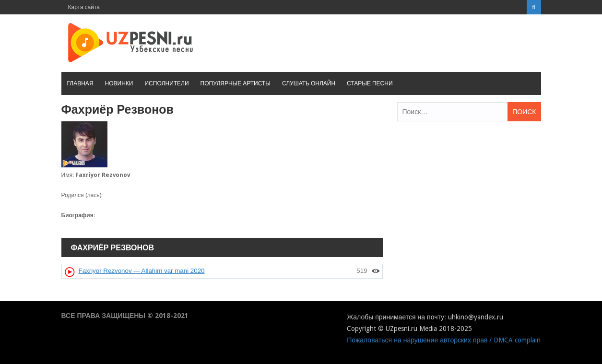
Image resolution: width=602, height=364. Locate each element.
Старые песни (370, 83)
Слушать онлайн (309, 83)
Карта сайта (84, 7)
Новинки (119, 83)
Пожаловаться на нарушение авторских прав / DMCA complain (444, 340)
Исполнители (166, 83)
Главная (80, 83)
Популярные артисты (236, 83)
